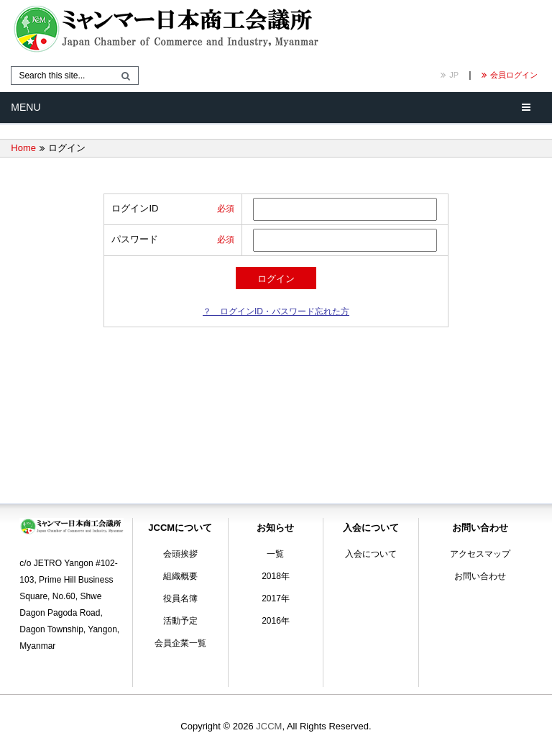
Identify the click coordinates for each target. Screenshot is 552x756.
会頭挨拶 (180, 554)
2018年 (276, 576)
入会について (371, 554)
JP (450, 74)
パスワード (135, 239)
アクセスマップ (480, 554)
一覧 (275, 554)
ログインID (135, 208)
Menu (26, 107)
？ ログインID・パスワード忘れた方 (276, 311)
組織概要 (180, 576)
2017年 (276, 598)
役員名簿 (180, 598)
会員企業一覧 (180, 643)
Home (23, 148)
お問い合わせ (480, 576)
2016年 (276, 621)
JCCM (269, 726)
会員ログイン (510, 74)
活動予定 (180, 621)
